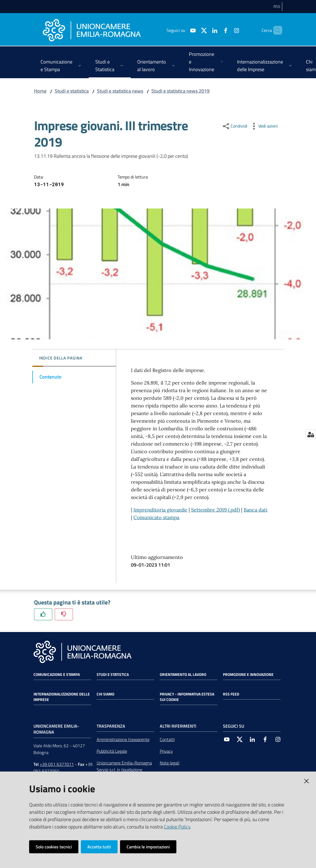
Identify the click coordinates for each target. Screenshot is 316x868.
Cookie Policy (177, 827)
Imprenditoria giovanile (160, 510)
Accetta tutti (99, 847)
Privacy (166, 751)
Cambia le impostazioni (148, 847)
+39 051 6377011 (57, 764)
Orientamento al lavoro (183, 675)
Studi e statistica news (120, 91)
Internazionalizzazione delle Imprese (62, 697)
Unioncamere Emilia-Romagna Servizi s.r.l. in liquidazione (124, 766)
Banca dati (255, 510)
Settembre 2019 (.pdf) (215, 510)
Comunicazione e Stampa (57, 675)
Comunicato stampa (156, 517)
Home (40, 91)
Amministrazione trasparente (123, 739)
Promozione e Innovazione (248, 675)
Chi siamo (105, 694)
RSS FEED (231, 694)
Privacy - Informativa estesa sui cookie (187, 697)
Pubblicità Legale (112, 751)
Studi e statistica (72, 91)
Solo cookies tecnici (54, 847)
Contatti (167, 739)
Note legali (170, 763)
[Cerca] (276, 30)
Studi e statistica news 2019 (180, 91)
